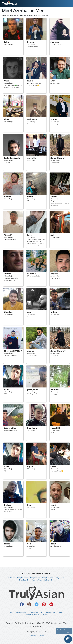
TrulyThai (11, 578)
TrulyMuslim (49, 580)
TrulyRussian (48, 578)
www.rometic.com (37, 635)
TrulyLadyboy (25, 580)
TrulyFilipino (60, 578)
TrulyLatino (37, 580)
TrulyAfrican (35, 578)
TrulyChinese (23, 578)
